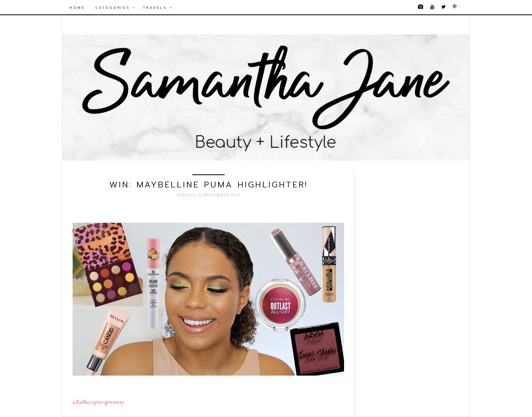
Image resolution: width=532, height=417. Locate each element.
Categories (116, 8)
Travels (158, 8)
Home (77, 8)
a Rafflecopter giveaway (98, 402)
